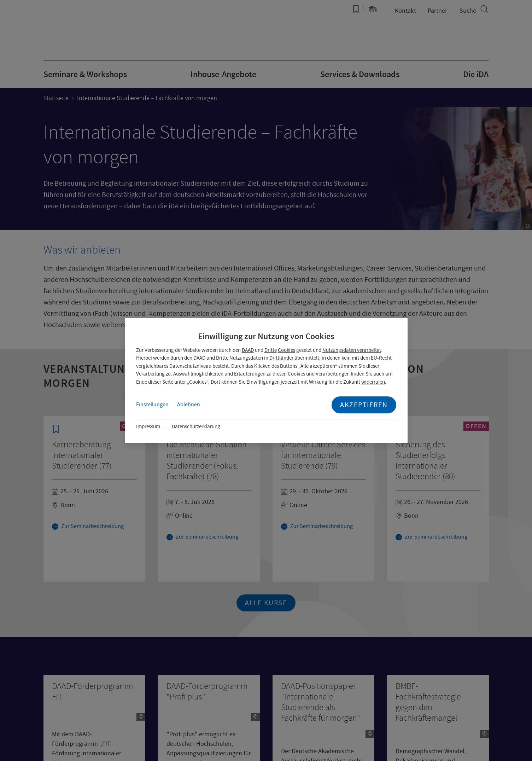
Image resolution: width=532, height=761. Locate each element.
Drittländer (281, 358)
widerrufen (373, 382)
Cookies (287, 350)
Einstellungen (152, 405)
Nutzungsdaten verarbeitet (352, 350)
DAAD (248, 350)
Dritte (271, 350)
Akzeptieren (364, 405)
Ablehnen (189, 405)
